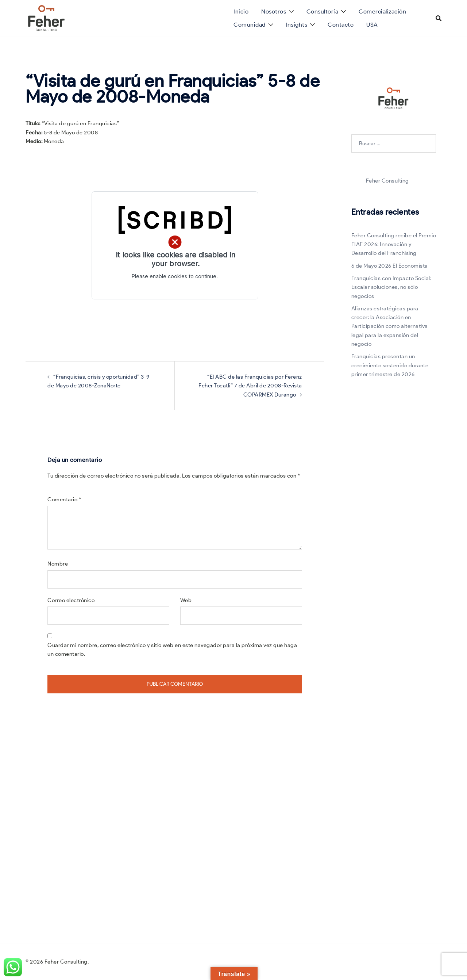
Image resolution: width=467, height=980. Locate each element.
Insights (296, 25)
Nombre (58, 564)
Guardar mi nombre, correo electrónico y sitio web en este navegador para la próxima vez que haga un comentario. (172, 650)
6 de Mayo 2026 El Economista (390, 266)
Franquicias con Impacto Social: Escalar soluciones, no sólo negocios (391, 287)
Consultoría (323, 12)
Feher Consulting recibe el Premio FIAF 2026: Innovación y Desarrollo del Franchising (394, 244)
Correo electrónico (71, 600)
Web (186, 600)
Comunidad (250, 25)
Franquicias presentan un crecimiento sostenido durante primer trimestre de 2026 (390, 365)
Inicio (241, 12)
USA (372, 25)
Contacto (341, 25)
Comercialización (382, 12)
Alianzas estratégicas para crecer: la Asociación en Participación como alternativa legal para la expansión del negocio (390, 326)
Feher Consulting (387, 181)
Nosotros (274, 12)
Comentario (64, 499)
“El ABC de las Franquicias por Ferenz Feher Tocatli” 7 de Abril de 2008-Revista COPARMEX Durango (250, 386)
